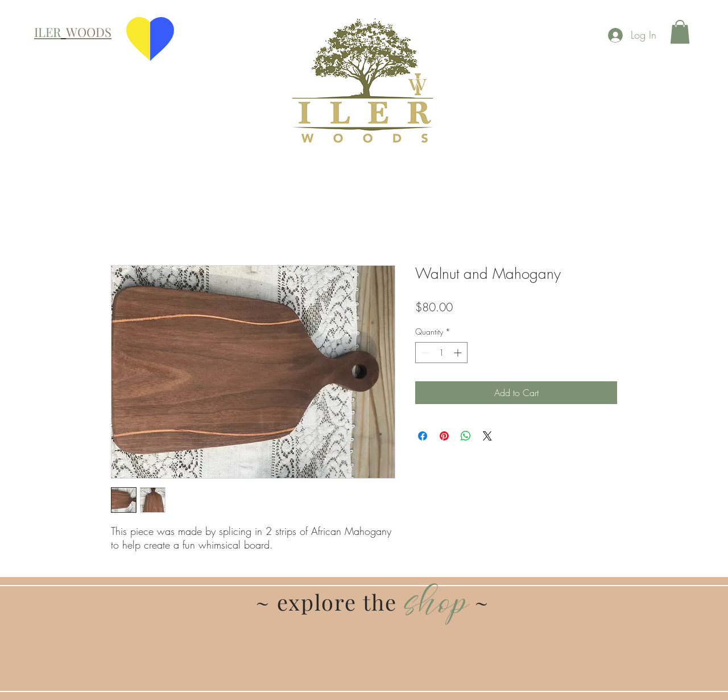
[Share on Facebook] (423, 436)
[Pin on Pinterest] (444, 436)
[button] (680, 32)
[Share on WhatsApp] (466, 436)
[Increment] (459, 353)
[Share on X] (487, 436)
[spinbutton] (441, 353)
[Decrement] (424, 353)
